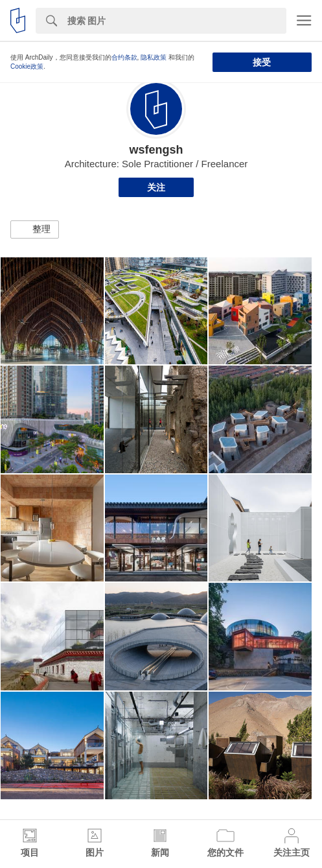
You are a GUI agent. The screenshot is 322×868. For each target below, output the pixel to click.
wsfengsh (156, 150)
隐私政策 (154, 57)
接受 (262, 62)
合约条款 (124, 57)
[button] (35, 229)
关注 (156, 187)
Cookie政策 (27, 66)
